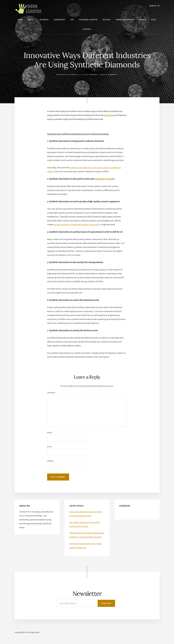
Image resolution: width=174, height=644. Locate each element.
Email (49, 446)
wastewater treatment (105, 179)
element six (109, 115)
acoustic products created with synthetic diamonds (77, 224)
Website (50, 461)
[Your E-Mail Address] (86, 607)
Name (50, 432)
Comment (51, 392)
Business (61, 75)
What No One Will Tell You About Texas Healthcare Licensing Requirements (85, 537)
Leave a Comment (109, 75)
